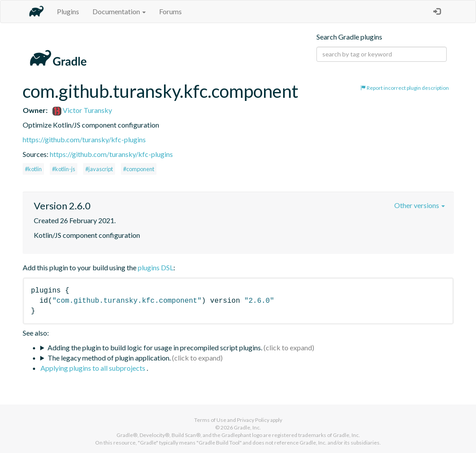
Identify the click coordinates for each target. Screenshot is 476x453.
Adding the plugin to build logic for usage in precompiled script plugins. (155, 347)
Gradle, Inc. (247, 427)
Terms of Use (210, 420)
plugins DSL (156, 267)
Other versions (420, 205)
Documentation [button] (119, 11)
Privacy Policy (253, 420)
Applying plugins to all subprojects (94, 368)
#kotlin (33, 169)
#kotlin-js (64, 169)
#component (139, 169)
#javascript (99, 169)
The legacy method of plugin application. (109, 358)
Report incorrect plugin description (405, 88)
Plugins (68, 11)
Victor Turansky (82, 110)
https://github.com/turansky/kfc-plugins (84, 139)
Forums (170, 11)
